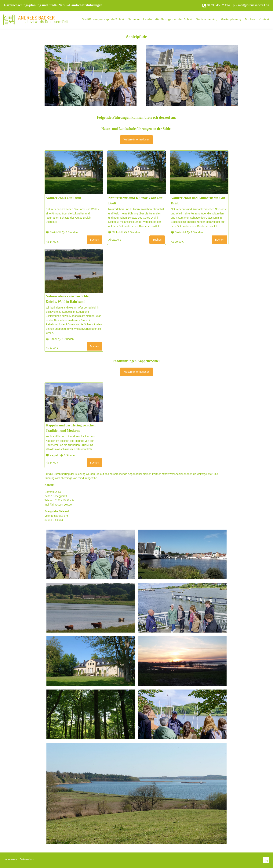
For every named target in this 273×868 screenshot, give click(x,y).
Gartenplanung (231, 19)
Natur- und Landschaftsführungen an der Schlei (160, 19)
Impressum (10, 859)
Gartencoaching (207, 19)
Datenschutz (27, 859)
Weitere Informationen (136, 139)
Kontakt (264, 19)
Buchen (250, 19)
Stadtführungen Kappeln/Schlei (103, 19)
